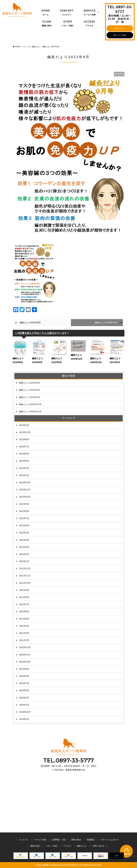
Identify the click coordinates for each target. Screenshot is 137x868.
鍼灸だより (82, 846)
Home (46, 13)
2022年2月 (24, 554)
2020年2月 (24, 698)
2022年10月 (25, 497)
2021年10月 (25, 583)
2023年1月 (24, 475)
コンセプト (24, 840)
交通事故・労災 (59, 840)
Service (90, 13)
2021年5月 (24, 619)
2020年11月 (25, 655)
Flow (47, 24)
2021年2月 (24, 640)
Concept (67, 13)
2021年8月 (24, 597)
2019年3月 (24, 719)
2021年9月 (24, 590)
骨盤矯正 (91, 840)
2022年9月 (24, 504)
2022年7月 (24, 518)
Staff (68, 24)
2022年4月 (24, 540)
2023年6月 (24, 454)
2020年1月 (24, 705)
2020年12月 (25, 647)
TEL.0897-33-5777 (120, 14)
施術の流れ (35, 846)
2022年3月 (24, 547)
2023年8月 (24, 439)
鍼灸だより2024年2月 (30, 390)
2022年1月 (24, 561)
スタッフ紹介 (52, 846)
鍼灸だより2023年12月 (30, 404)
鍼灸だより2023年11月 (30, 411)
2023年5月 (24, 461)
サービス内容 (120, 35)
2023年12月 (25, 432)
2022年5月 (24, 533)
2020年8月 (24, 676)
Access (89, 24)
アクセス (120, 28)
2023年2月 (24, 468)
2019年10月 (25, 712)
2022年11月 (25, 490)
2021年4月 (24, 626)
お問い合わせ (98, 846)
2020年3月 (24, 690)
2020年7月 (24, 683)
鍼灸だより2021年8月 (30, 323)
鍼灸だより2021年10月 (106, 323)
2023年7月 (24, 447)
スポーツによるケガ (109, 840)
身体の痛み (76, 840)
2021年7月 (24, 604)
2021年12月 (25, 568)
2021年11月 (25, 576)
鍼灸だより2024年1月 (30, 397)
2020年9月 (24, 669)
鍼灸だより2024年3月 (30, 383)
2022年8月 (24, 511)
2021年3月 (24, 633)
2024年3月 (24, 425)
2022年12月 (25, 482)
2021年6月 (24, 611)
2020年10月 (25, 662)
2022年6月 (24, 525)
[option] (21, 857)
